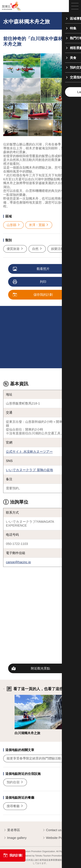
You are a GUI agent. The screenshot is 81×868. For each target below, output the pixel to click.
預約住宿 (15, 782)
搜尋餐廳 (15, 806)
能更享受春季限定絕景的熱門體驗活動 (36, 758)
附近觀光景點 (40, 668)
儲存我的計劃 (33, 295)
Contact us (52, 830)
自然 (37, 249)
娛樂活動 (59, 249)
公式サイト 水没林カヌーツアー (29, 452)
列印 (30, 282)
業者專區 (12, 830)
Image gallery (15, 838)
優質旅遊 (15, 249)
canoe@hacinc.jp (18, 562)
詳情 (18, 697)
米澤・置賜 (39, 225)
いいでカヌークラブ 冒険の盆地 (29, 470)
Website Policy (55, 838)
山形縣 (13, 225)
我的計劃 (13, 855)
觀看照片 (31, 269)
